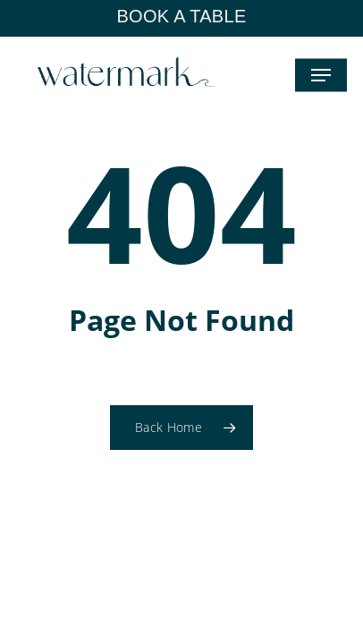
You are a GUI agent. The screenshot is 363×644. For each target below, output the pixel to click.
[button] (321, 75)
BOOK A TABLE (181, 16)
